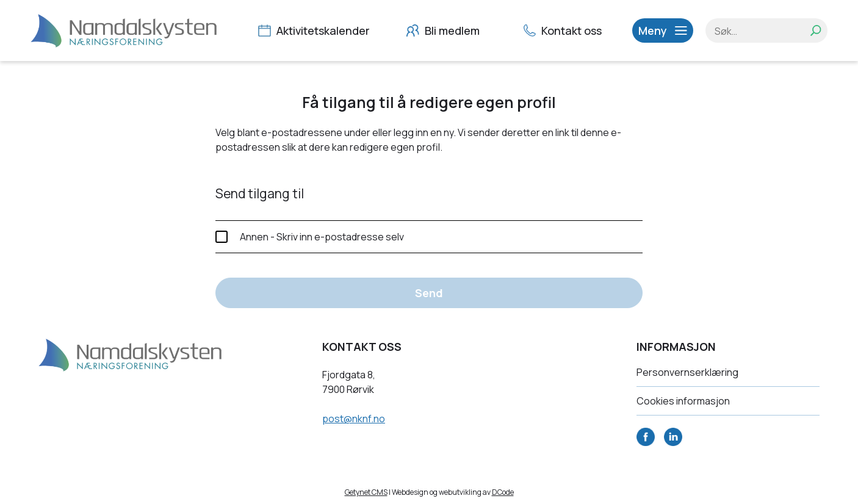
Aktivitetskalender (315, 31)
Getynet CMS (366, 492)
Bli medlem (445, 31)
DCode (503, 492)
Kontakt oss (564, 31)
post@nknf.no (354, 419)
